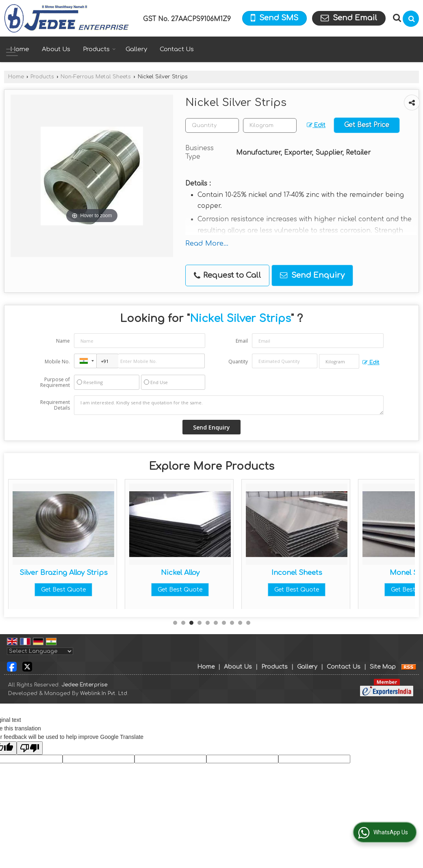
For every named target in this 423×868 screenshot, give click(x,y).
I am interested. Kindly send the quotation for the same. (229, 405)
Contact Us (177, 49)
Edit (316, 125)
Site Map (383, 667)
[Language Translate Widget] (40, 651)
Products (99, 49)
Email (242, 341)
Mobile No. (57, 362)
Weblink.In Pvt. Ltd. (104, 693)
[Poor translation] (30, 748)
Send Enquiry (312, 275)
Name (63, 341)
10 (248, 623)
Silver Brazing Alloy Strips (180, 573)
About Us (56, 49)
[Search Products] (396, 18)
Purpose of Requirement (55, 382)
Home (20, 49)
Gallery (136, 49)
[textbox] (270, 125)
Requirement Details (55, 405)
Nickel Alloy (297, 573)
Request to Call (227, 275)
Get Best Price (367, 125)
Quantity (238, 362)
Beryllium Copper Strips (64, 573)
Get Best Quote (63, 590)
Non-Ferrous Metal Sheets (96, 77)
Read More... (207, 243)
